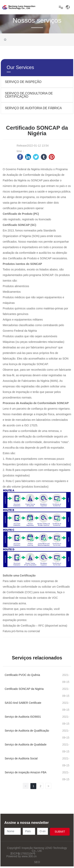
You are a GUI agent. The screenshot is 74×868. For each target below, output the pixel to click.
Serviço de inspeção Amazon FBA (26, 772)
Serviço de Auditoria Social (21, 758)
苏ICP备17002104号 (23, 853)
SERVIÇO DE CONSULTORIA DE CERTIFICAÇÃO (29, 95)
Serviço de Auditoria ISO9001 (23, 717)
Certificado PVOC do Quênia (22, 675)
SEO (37, 862)
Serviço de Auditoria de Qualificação (27, 731)
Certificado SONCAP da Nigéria (24, 689)
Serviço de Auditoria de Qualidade (26, 745)
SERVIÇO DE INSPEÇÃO (23, 82)
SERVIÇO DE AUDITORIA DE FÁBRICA (33, 108)
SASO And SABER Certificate (23, 703)
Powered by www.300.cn (21, 856)
